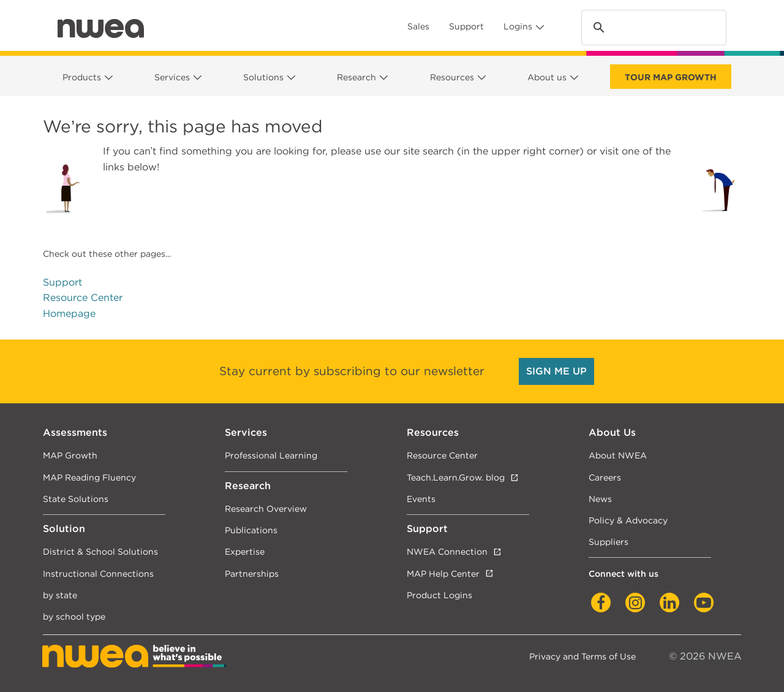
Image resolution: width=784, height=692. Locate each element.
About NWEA (618, 455)
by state (60, 595)
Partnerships (252, 573)
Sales (418, 26)
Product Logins (439, 595)
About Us (612, 432)
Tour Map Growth (671, 77)
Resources (452, 77)
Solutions (263, 77)
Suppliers (609, 542)
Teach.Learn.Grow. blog (456, 477)
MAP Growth (70, 455)
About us (547, 77)
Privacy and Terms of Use (582, 656)
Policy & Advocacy (628, 520)
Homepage (69, 314)
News (600, 499)
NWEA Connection (447, 551)
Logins (518, 26)
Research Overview (266, 508)
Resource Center (83, 298)
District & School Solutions (100, 551)
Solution (64, 529)
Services (172, 77)
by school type (74, 616)
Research (356, 77)
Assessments (75, 432)
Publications (251, 530)
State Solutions (76, 499)
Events (421, 499)
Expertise (245, 551)
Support (466, 26)
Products (82, 77)
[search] (652, 28)
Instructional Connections (98, 573)
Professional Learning (271, 455)
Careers (605, 477)
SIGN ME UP (556, 371)
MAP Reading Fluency (89, 477)
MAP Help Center (443, 573)
